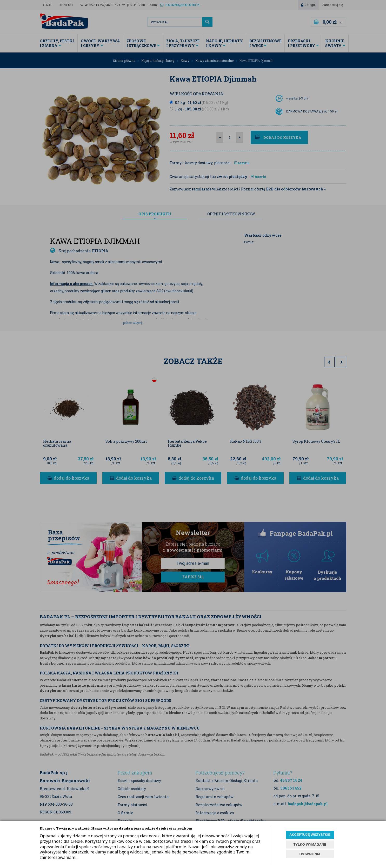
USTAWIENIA (310, 854)
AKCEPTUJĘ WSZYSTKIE (310, 835)
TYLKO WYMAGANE (310, 844)
